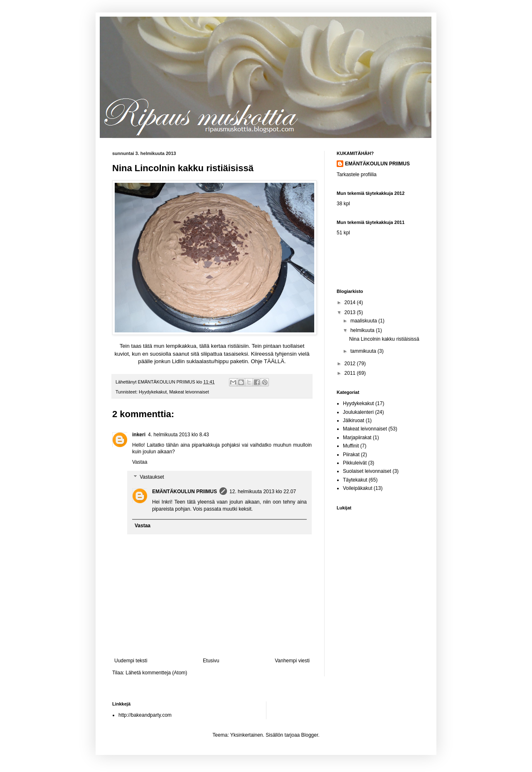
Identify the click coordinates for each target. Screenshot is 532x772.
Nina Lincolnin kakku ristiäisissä (384, 339)
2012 (351, 364)
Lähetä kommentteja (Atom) (156, 673)
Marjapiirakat (357, 438)
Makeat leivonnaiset (189, 392)
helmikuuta (363, 330)
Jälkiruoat (353, 420)
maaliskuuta (364, 321)
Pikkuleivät (355, 463)
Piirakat (351, 455)
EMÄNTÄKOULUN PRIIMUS (185, 492)
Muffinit (351, 446)
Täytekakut (355, 480)
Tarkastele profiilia (357, 175)
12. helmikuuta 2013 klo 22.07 (263, 492)
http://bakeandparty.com (145, 715)
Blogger (310, 735)
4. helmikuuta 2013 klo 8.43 (179, 435)
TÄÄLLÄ (274, 361)
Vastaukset (152, 477)
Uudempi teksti (131, 661)
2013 (351, 312)
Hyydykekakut (153, 392)
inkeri (139, 435)
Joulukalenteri (358, 412)
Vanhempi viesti (292, 661)
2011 (351, 373)
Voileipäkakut (358, 488)
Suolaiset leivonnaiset (367, 471)
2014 (351, 302)
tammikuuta (364, 351)
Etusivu (211, 661)
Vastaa (140, 462)
